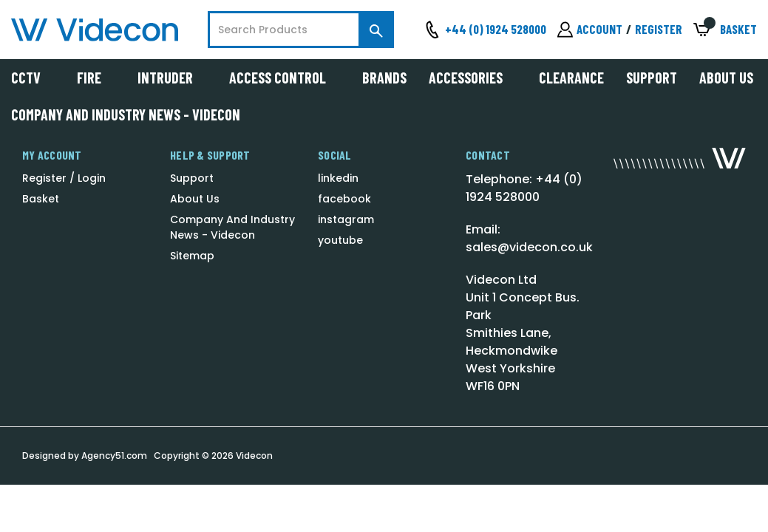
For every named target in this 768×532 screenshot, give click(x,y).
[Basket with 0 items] (725, 30)
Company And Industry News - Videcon (126, 115)
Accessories (473, 78)
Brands (384, 78)
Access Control (285, 78)
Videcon (254, 456)
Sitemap (192, 256)
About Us (726, 78)
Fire (96, 78)
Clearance (571, 78)
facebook (344, 199)
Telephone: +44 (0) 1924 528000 (524, 188)
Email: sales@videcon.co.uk (529, 238)
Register (659, 29)
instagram (346, 219)
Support (652, 78)
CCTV (33, 78)
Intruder (172, 78)
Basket (41, 199)
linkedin (338, 178)
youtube (340, 240)
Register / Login (64, 178)
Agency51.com (114, 456)
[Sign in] (590, 30)
